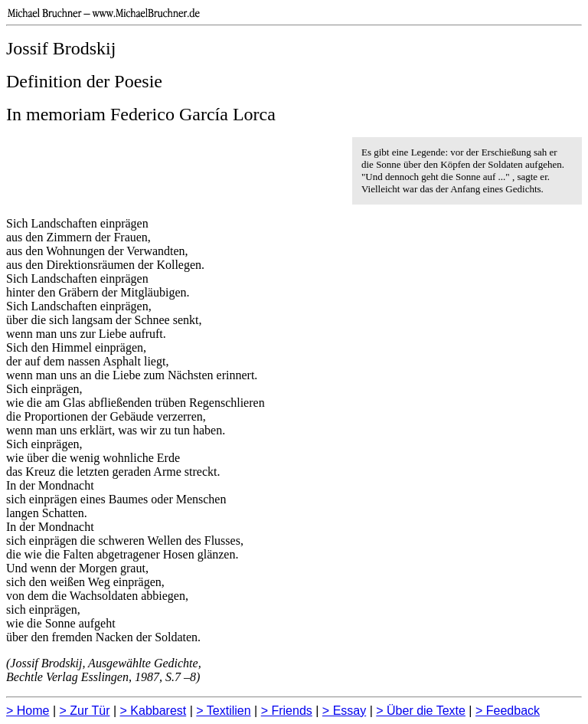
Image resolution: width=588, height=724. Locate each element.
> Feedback (508, 711)
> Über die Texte (421, 711)
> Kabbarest (154, 711)
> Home (28, 711)
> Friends (287, 711)
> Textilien (223, 711)
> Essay (344, 711)
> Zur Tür (85, 711)
